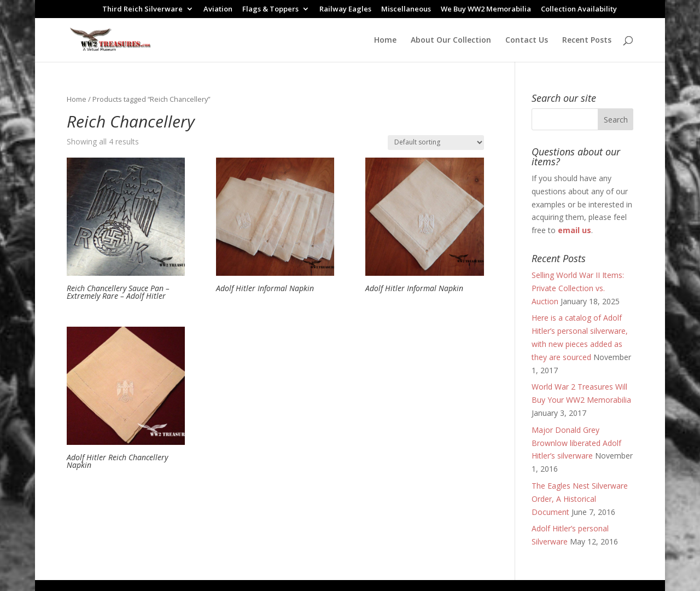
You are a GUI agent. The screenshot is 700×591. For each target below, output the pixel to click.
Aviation (218, 10)
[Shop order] (436, 143)
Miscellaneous (406, 10)
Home (385, 40)
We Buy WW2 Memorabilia (486, 10)
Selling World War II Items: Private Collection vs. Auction (578, 288)
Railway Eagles (345, 10)
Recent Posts (587, 40)
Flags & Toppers (270, 10)
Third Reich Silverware (142, 10)
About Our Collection (451, 40)
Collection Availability (579, 10)
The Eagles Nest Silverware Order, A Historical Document (580, 499)
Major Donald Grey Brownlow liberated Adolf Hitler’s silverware (576, 443)
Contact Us (527, 40)
